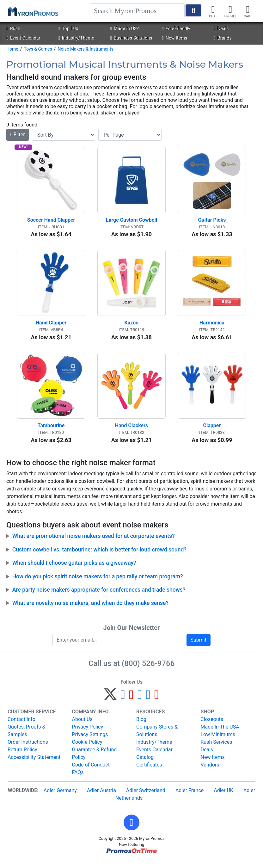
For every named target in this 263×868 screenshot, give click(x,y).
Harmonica (212, 327)
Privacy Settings (90, 741)
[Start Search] (193, 10)
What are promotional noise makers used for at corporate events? (94, 543)
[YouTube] (157, 704)
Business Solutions (131, 38)
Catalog (145, 764)
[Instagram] (140, 704)
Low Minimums (218, 741)
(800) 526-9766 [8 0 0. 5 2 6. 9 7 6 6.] (148, 670)
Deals (221, 29)
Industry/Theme (76, 38)
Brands (223, 38)
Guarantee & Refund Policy (95, 760)
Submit (199, 646)
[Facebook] (123, 704)
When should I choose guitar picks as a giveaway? (74, 570)
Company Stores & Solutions (157, 737)
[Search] (137, 11)
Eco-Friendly (176, 29)
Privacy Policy (88, 733)
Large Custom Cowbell (131, 222)
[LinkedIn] (148, 704)
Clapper (212, 432)
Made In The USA (220, 733)
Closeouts (212, 726)
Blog (141, 726)
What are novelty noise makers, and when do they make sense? (90, 610)
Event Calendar (23, 38)
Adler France (190, 797)
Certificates (149, 771)
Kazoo (132, 327)
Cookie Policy (87, 749)
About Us (82, 726)
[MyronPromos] (33, 11)
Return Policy (22, 756)
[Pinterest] (131, 704)
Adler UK (223, 797)
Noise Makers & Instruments (85, 49)
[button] (131, 829)
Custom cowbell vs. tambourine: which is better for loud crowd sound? (99, 557)
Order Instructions (28, 749)
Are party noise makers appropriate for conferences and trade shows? (99, 597)
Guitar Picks (212, 222)
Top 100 (68, 29)
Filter (18, 135)
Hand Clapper (51, 327)
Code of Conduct (91, 771)
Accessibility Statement (34, 764)
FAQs (78, 779)
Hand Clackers (132, 432)
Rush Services (217, 749)
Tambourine (51, 432)
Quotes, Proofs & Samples (26, 737)
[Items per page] (130, 135)
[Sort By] (64, 135)
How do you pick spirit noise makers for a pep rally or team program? (98, 583)
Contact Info (21, 726)
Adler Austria (101, 797)
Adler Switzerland (146, 797)
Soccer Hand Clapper (51, 222)
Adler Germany (60, 797)
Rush (13, 29)
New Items (174, 38)
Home (12, 49)
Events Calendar (154, 756)
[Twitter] (110, 704)
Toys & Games (38, 49)
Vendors (210, 771)
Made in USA (125, 29)
